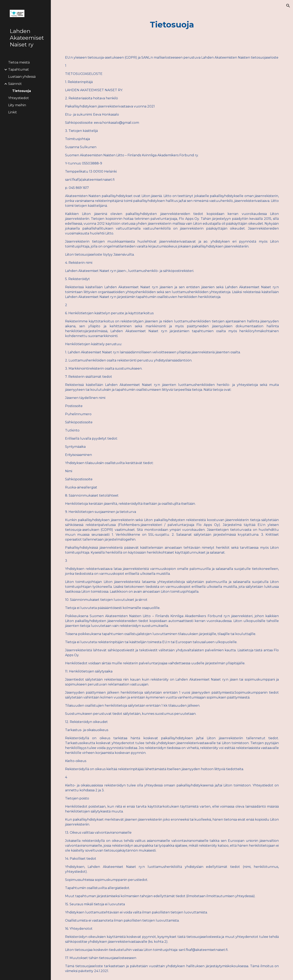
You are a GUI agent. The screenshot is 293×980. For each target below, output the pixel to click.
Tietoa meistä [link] (19, 62)
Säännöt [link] (15, 84)
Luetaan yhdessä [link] (22, 77)
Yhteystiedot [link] (19, 98)
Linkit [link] (13, 112)
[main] (172, 24)
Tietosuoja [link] (22, 91)
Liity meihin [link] (17, 105)
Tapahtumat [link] (19, 70)
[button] (288, 6)
